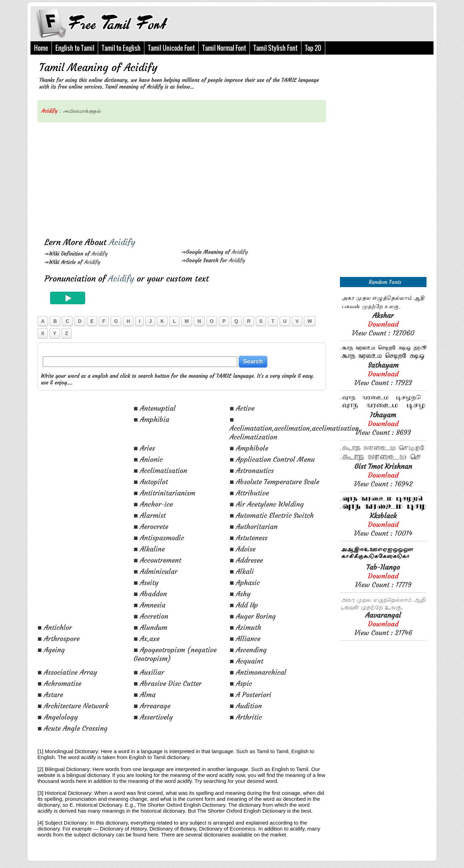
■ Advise (243, 549)
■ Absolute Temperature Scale (274, 482)
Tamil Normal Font (224, 48)
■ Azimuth (245, 627)
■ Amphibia (151, 419)
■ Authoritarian (254, 526)
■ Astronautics (252, 470)
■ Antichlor (55, 627)
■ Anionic (148, 459)
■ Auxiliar (149, 672)
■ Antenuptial (155, 408)
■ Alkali (242, 571)
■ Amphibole (249, 448)
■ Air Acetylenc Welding (267, 504)
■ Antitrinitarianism (164, 493)
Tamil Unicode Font (171, 48)
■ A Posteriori (250, 695)
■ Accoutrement (157, 560)
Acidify (100, 254)
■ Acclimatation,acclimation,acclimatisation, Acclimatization (295, 428)
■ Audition (246, 706)
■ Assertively (153, 717)
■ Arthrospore (59, 638)
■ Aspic (241, 683)
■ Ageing (51, 650)
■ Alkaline (149, 549)
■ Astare (50, 695)
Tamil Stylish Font (275, 48)
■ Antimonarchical (258, 672)
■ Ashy (240, 594)
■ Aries (144, 448)
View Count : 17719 (383, 576)
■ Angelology (58, 717)
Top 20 (313, 48)
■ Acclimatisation (160, 470)
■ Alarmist (150, 515)
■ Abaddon (150, 594)
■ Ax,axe (146, 638)
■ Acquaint (246, 661)
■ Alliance (245, 638)
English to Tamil (75, 48)
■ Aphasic (245, 582)
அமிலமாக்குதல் (82, 111)
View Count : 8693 (383, 423)
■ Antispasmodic (159, 538)
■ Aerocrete (151, 526)
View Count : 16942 (383, 475)
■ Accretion (151, 616)
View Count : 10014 (383, 524)
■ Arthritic (246, 717)
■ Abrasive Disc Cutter (168, 683)
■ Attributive (249, 493)
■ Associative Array (67, 672)
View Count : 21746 (383, 624)
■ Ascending (248, 650)
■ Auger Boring (253, 616)
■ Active (242, 408)
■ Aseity (146, 582)
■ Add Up (244, 605)
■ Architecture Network (73, 706)
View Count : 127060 (383, 324)
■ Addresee (246, 560)
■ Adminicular (155, 571)
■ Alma (145, 695)
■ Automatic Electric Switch (272, 515)
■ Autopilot (151, 482)
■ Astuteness (248, 538)
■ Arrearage (152, 706)
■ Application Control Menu (272, 459)
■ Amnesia (149, 605)
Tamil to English (121, 48)
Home (41, 48)
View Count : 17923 (383, 374)
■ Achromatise (59, 683)
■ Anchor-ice (153, 504)
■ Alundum (150, 627)
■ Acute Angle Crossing (73, 728)
